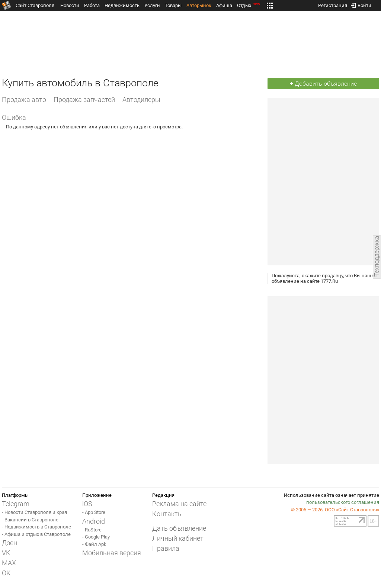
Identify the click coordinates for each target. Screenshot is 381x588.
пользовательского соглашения (343, 502)
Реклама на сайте (179, 504)
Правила (166, 548)
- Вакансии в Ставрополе (30, 520)
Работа (92, 5)
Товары (173, 5)
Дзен (9, 543)
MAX (9, 563)
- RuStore (92, 530)
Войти (361, 4)
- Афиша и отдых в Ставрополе (36, 534)
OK (6, 573)
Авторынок (199, 5)
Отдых (249, 5)
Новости (70, 5)
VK (6, 553)
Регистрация (333, 4)
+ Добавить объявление (323, 84)
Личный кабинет (178, 538)
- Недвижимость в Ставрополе (36, 527)
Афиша (224, 5)
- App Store (94, 512)
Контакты (168, 514)
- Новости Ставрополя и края (34, 512)
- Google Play (96, 537)
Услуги (152, 5)
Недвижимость (122, 5)
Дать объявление (179, 528)
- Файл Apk (94, 544)
